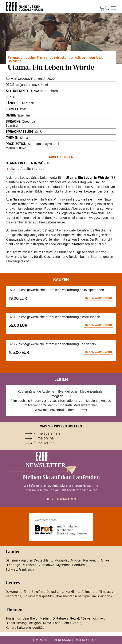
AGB (29, 640)
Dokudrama (55, 592)
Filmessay (106, 592)
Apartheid (30, 618)
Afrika (105, 560)
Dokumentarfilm (18, 592)
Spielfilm (24, 115)
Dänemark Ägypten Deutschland (29, 560)
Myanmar (63, 565)
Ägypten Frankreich (84, 560)
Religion (35, 623)
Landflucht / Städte (67, 623)
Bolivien (11, 79)
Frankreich (39, 79)
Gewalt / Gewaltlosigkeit (87, 618)
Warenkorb (102, 8)
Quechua (28, 121)
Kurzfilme (72, 592)
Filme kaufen (44, 443)
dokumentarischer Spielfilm (76, 596)
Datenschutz (86, 640)
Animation (89, 592)
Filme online (44, 438)
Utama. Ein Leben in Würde (28, 163)
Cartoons (105, 596)
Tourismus (13, 618)
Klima (24, 138)
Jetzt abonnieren (61, 499)
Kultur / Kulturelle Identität (25, 627)
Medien (45, 618)
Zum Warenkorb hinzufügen (82, 298)
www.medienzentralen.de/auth (57, 410)
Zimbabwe (46, 565)
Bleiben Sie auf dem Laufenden (61, 477)
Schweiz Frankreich (20, 569)
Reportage (13, 596)
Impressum (62, 640)
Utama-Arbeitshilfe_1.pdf (28, 169)
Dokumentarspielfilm (39, 596)
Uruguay (24, 79)
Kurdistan (30, 565)
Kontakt (42, 640)
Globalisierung (16, 623)
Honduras (79, 565)
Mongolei (61, 560)
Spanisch (12, 125)
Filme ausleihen (47, 433)
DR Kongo (13, 565)
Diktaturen (60, 618)
